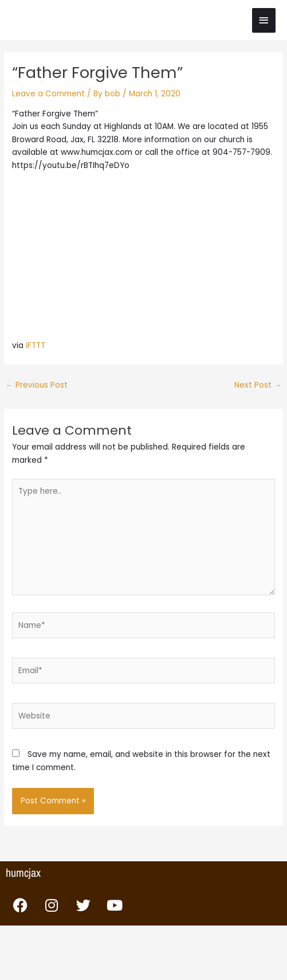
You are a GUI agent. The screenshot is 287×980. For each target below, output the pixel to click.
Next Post (258, 385)
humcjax (23, 872)
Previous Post (36, 385)
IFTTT (36, 345)
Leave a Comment (48, 94)
